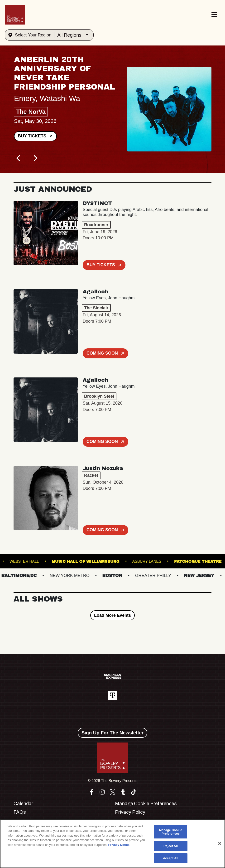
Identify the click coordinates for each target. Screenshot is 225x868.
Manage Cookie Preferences (146, 803)
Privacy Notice (119, 845)
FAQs (20, 812)
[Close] (220, 843)
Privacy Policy (130, 812)
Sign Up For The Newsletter (112, 733)
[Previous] (19, 158)
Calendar (23, 803)
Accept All (171, 858)
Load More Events (112, 615)
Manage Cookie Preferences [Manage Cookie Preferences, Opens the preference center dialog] (171, 832)
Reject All (171, 846)
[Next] (35, 158)
